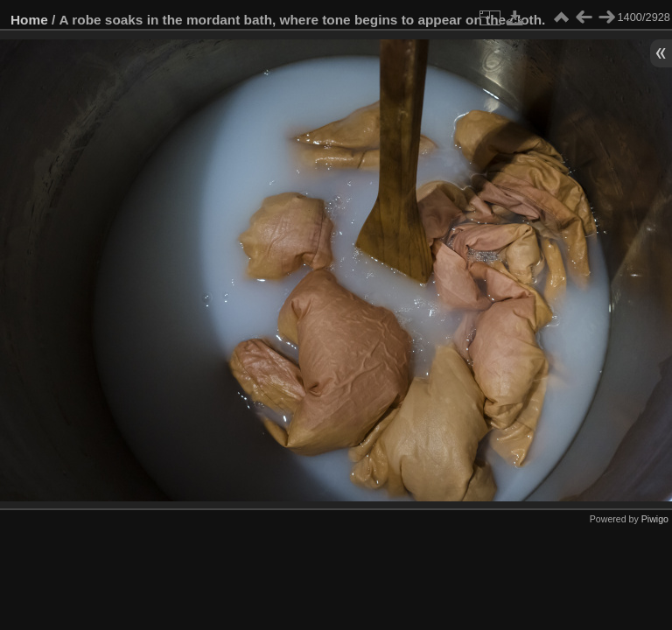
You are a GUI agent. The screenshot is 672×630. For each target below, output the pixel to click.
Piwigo (655, 519)
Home (29, 20)
